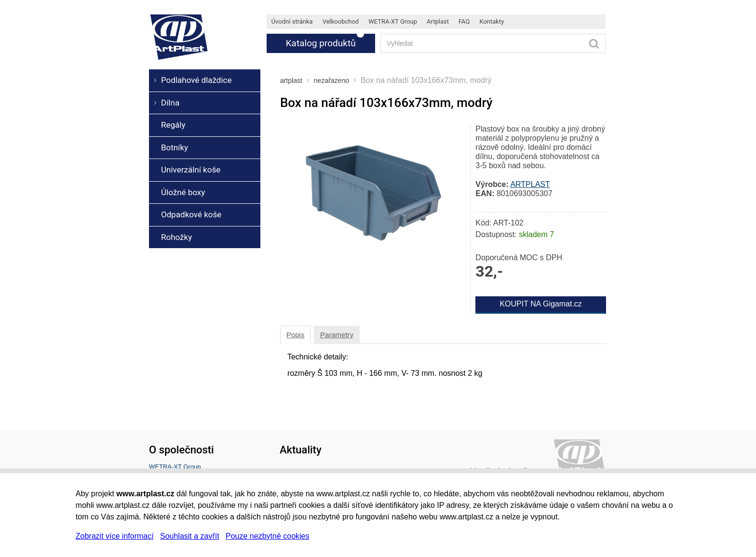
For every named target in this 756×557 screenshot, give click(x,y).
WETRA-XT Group (175, 467)
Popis (296, 335)
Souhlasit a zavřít (190, 536)
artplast (291, 80)
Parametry (337, 335)
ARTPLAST (530, 184)
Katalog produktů (321, 43)
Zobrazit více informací (115, 536)
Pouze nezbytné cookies (267, 536)
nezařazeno (331, 80)
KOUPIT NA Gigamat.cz (540, 304)
